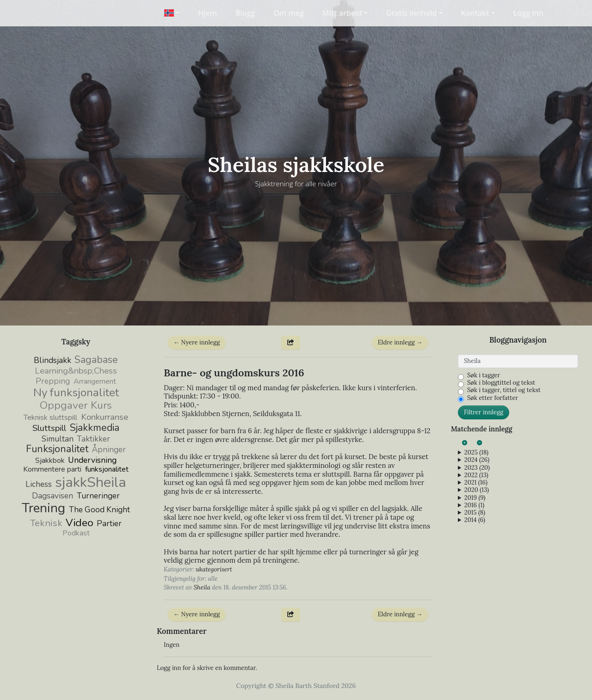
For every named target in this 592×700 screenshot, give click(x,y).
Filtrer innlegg (484, 412)
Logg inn (528, 13)
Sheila (202, 587)
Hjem (207, 13)
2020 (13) (477, 490)
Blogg (245, 13)
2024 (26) (477, 460)
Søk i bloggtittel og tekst (501, 383)
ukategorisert (214, 569)
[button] (172, 13)
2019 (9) (475, 498)
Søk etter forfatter (493, 398)
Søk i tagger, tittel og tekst (504, 390)
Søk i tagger (484, 375)
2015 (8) (475, 513)
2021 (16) (476, 483)
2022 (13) (476, 475)
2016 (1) (474, 505)
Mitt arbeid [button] (342, 13)
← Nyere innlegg (197, 342)
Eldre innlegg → (400, 342)
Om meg (289, 13)
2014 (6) (475, 520)
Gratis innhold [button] (412, 13)
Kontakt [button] (475, 13)
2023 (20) (477, 468)
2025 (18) (476, 453)
